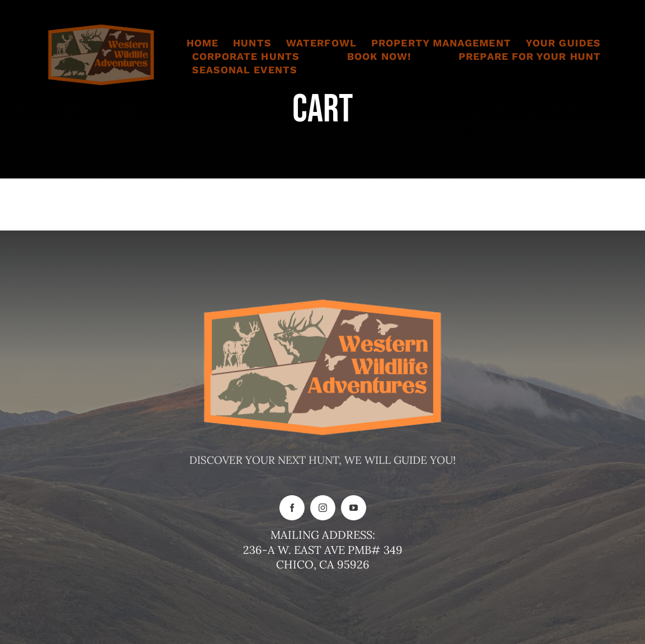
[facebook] (292, 508)
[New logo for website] (101, 27)
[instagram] (323, 508)
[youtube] (354, 508)
